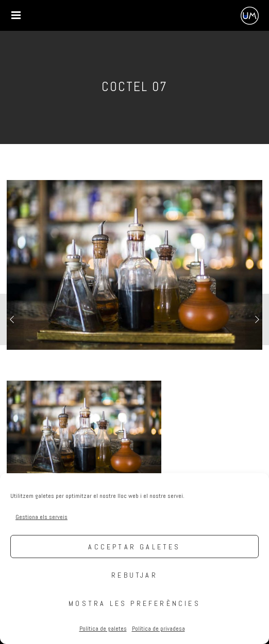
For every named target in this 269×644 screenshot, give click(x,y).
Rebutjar (134, 575)
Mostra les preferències (134, 603)
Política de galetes (103, 629)
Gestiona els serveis (41, 517)
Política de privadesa (158, 629)
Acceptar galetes (134, 547)
